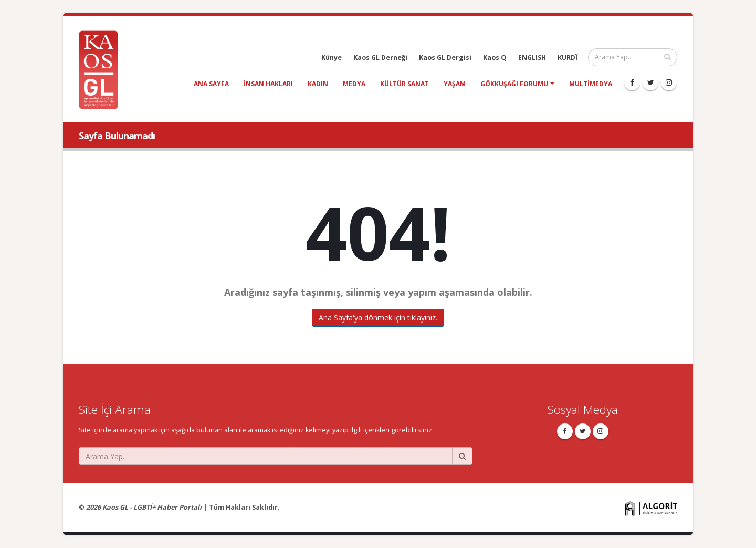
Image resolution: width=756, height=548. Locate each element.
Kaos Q (495, 58)
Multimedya (591, 84)
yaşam (455, 84)
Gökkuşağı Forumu (514, 84)
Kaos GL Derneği (380, 58)
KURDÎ (568, 58)
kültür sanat (405, 84)
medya (354, 84)
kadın (318, 84)
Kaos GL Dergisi (445, 58)
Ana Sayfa (211, 84)
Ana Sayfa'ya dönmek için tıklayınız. (378, 318)
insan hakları (268, 84)
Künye (332, 58)
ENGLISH (532, 58)
